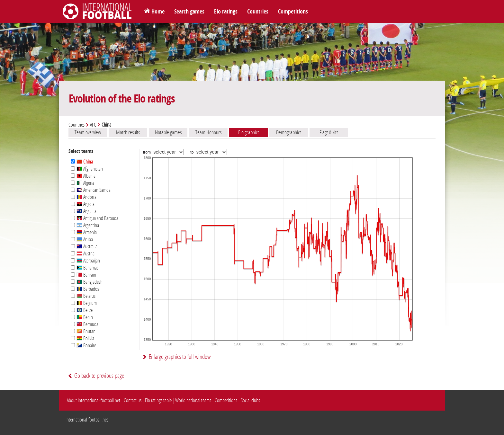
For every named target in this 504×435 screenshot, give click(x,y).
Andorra (86, 197)
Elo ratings (226, 12)
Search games (189, 12)
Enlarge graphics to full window (180, 357)
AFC (93, 125)
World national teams (193, 400)
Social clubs (250, 400)
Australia (87, 247)
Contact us (133, 400)
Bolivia (85, 338)
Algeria (85, 183)
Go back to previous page (99, 376)
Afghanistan (90, 169)
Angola (85, 204)
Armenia (87, 232)
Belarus (86, 296)
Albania (86, 176)
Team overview (88, 132)
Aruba (85, 240)
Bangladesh (90, 282)
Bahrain (86, 275)
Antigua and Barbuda (97, 218)
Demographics (289, 132)
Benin (85, 317)
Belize (85, 310)
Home (158, 12)
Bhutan (86, 331)
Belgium (87, 303)
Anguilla (86, 211)
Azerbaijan (88, 261)
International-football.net (87, 420)
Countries (258, 12)
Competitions (293, 12)
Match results (128, 132)
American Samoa (94, 190)
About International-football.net (94, 400)
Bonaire (86, 346)
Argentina (88, 225)
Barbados (88, 289)
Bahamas (87, 268)
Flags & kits (329, 132)
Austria (85, 254)
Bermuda (87, 324)
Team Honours (208, 132)
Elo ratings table (158, 400)
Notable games (168, 132)
